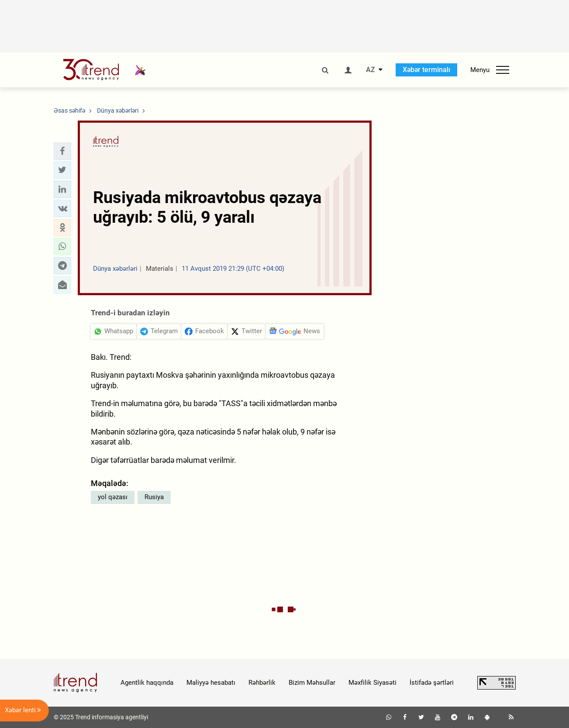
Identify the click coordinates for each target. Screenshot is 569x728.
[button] (62, 151)
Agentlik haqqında (147, 683)
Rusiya (154, 497)
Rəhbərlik (262, 683)
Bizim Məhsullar (312, 683)
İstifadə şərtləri (432, 683)
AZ (371, 70)
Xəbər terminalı (426, 70)
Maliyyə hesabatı (211, 683)
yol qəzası (113, 497)
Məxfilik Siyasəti (372, 683)
